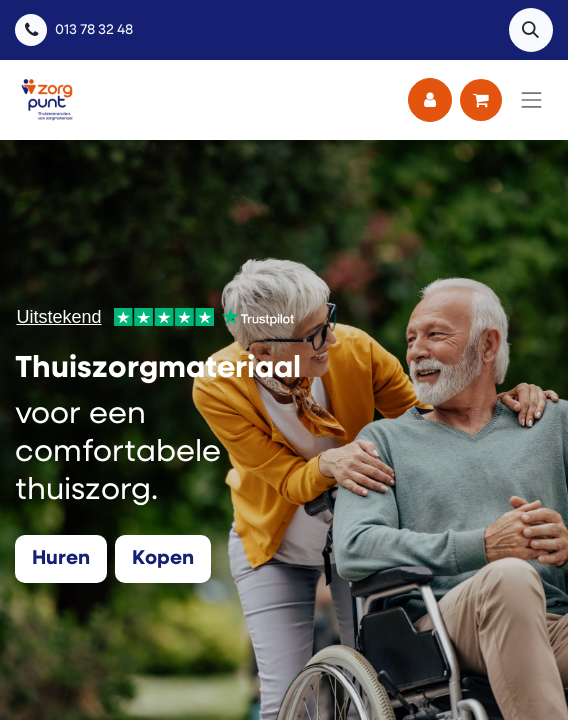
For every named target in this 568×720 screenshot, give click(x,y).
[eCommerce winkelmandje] (481, 100)
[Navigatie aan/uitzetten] (532, 100)
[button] (531, 30)
